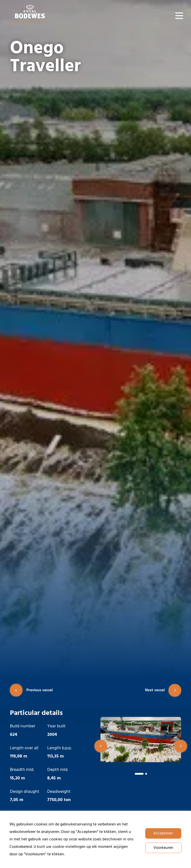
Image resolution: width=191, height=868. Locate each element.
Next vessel (163, 690)
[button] (101, 746)
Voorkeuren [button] (163, 848)
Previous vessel (31, 690)
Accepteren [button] (163, 833)
